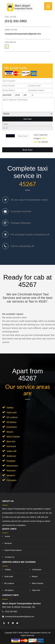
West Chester (13, 437)
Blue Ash (11, 441)
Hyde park (12, 412)
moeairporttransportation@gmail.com (23, 34)
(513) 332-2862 (16, 21)
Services (7, 543)
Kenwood (11, 446)
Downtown (12, 427)
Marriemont (12, 466)
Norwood (11, 470)
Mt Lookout (12, 417)
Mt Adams (12, 422)
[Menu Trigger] (48, 6)
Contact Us (8, 557)
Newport (11, 475)
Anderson (11, 456)
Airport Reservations (12, 550)
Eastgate (11, 461)
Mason (10, 432)
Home (6, 536)
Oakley (10, 408)
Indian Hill (11, 451)
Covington (12, 480)
